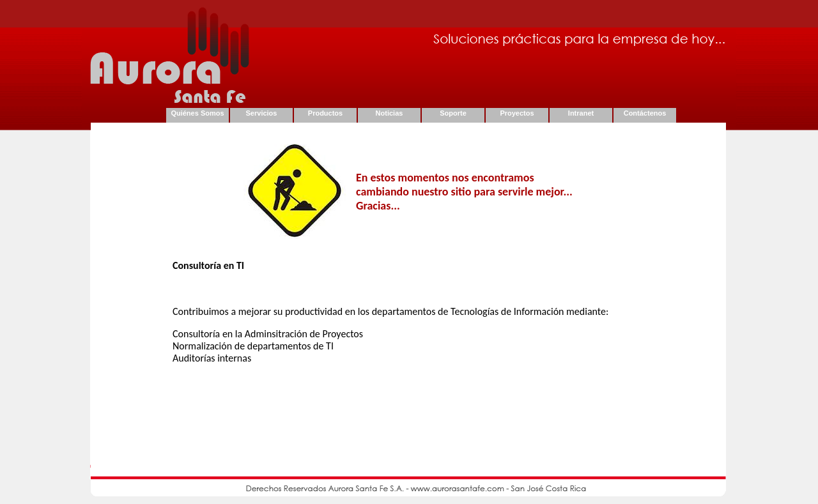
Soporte (453, 113)
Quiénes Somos (197, 113)
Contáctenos (645, 113)
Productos (325, 113)
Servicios (262, 113)
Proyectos (517, 113)
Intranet (581, 113)
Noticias (390, 113)
